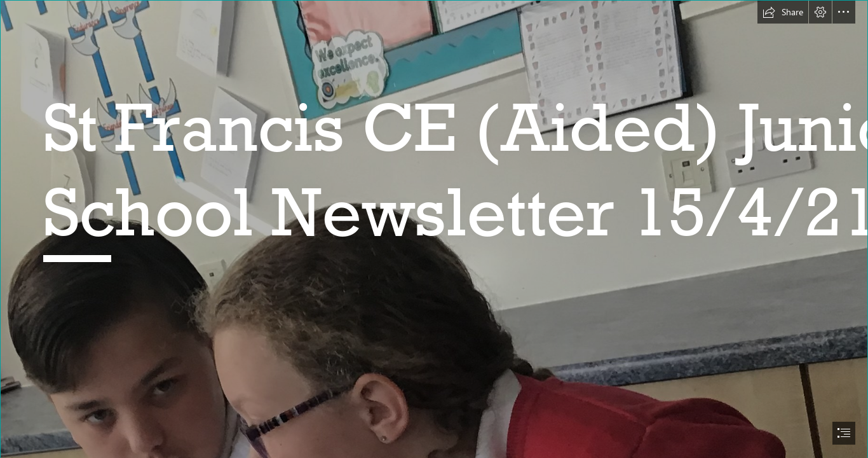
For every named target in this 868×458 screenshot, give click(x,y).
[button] (783, 12)
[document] (434, 229)
